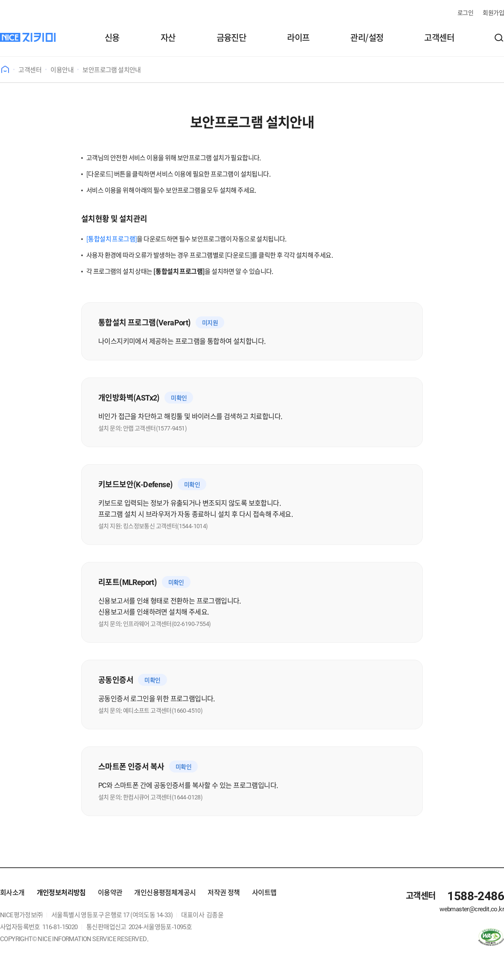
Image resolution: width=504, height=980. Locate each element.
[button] (499, 38)
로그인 (465, 12)
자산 (168, 37)
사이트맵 (264, 892)
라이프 (298, 37)
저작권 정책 (224, 892)
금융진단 (231, 37)
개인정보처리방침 (61, 892)
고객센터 (439, 37)
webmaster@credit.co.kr (472, 909)
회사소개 (12, 892)
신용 (112, 37)
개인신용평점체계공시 (165, 892)
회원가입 (493, 12)
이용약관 (110, 892)
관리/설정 (367, 37)
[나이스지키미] (28, 38)
